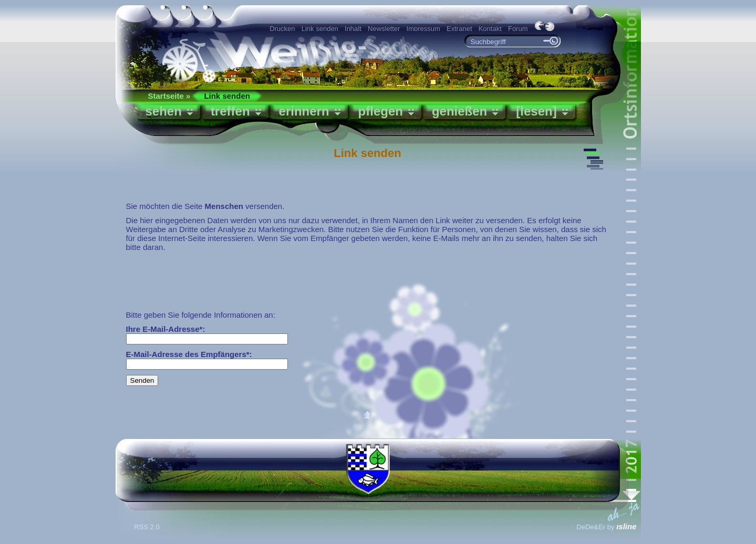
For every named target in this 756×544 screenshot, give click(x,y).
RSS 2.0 (148, 527)
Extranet (459, 29)
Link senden (320, 29)
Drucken (282, 29)
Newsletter (384, 29)
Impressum (423, 29)
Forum (518, 29)
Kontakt (490, 29)
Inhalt (353, 29)
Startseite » (169, 96)
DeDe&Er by (606, 527)
